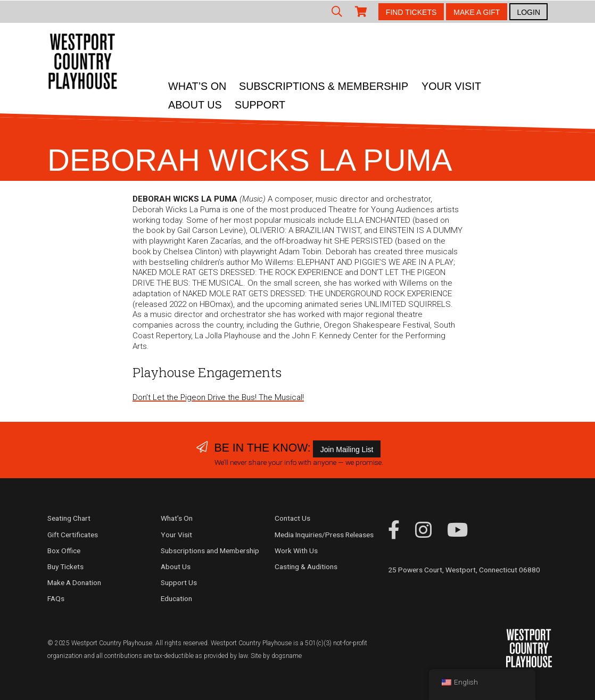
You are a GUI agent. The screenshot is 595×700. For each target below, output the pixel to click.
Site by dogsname (276, 656)
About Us (195, 105)
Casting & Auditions (306, 566)
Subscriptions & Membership (324, 86)
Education (176, 598)
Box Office (64, 551)
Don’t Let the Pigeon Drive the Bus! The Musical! (218, 397)
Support (260, 105)
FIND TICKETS (411, 12)
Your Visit (451, 86)
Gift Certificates (73, 535)
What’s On (197, 86)
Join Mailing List (347, 449)
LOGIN (528, 12)
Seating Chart (69, 518)
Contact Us (292, 518)
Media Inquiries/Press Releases (324, 535)
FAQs (56, 598)
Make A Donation (74, 582)
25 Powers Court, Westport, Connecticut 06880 (464, 570)
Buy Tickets (65, 566)
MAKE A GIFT (477, 12)
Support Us (179, 582)
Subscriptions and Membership (210, 551)
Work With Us (296, 551)
